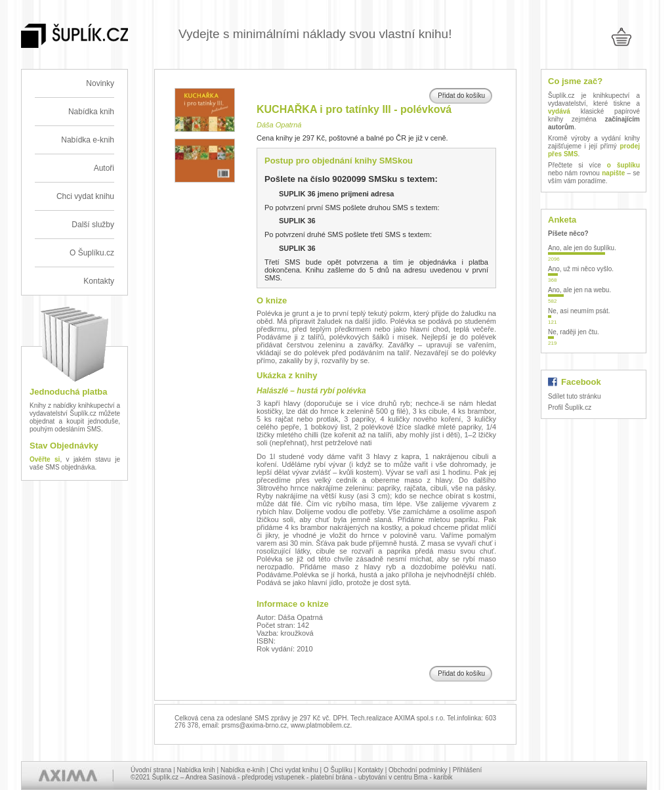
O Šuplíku (338, 770)
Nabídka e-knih (88, 140)
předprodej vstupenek (273, 777)
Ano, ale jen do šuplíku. (582, 248)
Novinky (100, 83)
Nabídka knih (91, 112)
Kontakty (99, 281)
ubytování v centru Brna (393, 777)
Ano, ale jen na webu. (579, 290)
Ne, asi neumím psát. (579, 311)
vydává (559, 111)
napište (613, 173)
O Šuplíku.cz (92, 253)
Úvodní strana (151, 770)
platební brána (331, 777)
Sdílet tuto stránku (575, 396)
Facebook (581, 382)
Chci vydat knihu (85, 196)
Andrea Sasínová (211, 777)
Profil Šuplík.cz (570, 407)
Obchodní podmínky (418, 770)
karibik (443, 777)
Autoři (104, 168)
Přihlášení (467, 770)
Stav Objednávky (64, 446)
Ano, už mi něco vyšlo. (581, 269)
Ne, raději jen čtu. (574, 332)
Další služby (93, 225)
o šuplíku (623, 165)
